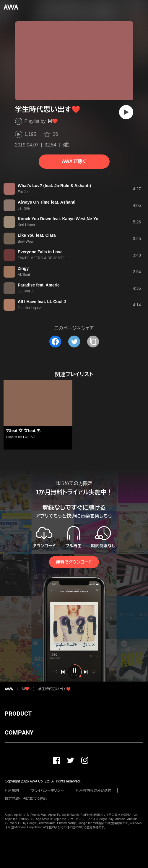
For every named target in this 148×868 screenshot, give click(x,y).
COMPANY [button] (19, 732)
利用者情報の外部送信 (94, 790)
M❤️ (53, 121)
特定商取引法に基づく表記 (26, 799)
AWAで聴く (74, 161)
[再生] (126, 112)
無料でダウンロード (74, 562)
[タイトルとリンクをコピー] (93, 342)
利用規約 (12, 790)
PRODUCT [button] (18, 714)
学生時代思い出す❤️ (54, 689)
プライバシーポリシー (47, 790)
